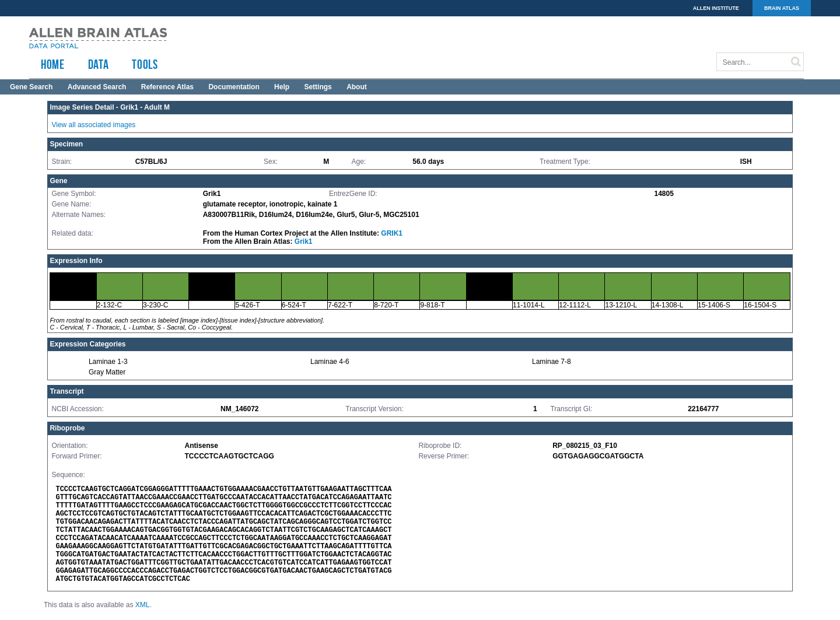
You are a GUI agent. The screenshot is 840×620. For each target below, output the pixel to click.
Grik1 (304, 241)
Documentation (234, 87)
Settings (318, 87)
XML (143, 605)
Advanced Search (97, 87)
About (357, 87)
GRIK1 (392, 233)
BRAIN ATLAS (782, 8)
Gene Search (31, 87)
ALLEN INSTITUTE (716, 8)
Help (282, 87)
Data (99, 64)
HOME (53, 64)
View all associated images (93, 125)
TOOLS (145, 64)
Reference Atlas (167, 87)
